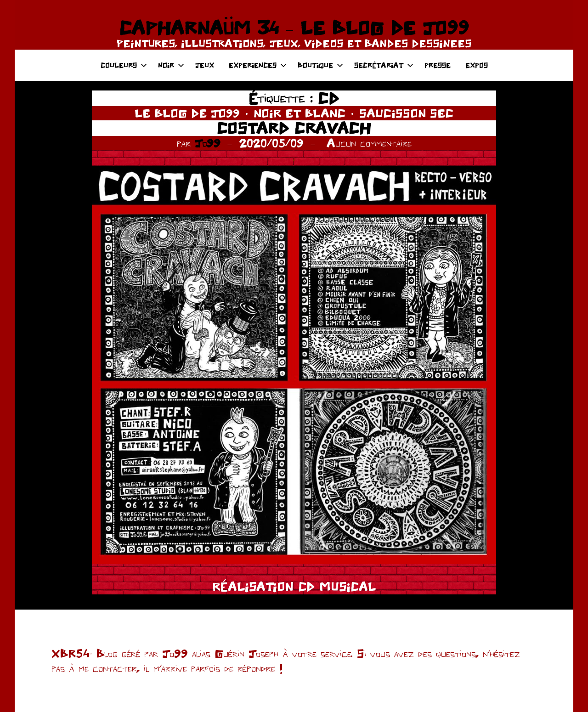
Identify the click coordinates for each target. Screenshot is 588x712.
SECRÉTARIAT (384, 65)
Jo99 (208, 143)
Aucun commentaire (369, 143)
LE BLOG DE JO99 (187, 113)
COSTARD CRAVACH (294, 128)
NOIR (171, 65)
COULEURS (124, 65)
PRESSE (438, 65)
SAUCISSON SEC (406, 113)
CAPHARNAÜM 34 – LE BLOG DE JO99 (294, 28)
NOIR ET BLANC (300, 113)
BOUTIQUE (320, 65)
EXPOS (477, 65)
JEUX (205, 65)
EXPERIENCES (258, 65)
